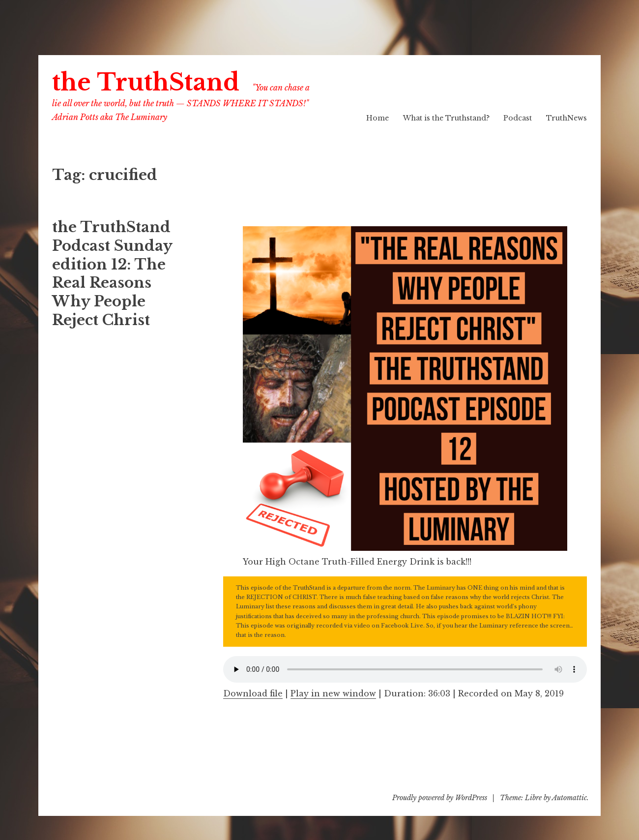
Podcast (518, 118)
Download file (253, 693)
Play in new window (333, 693)
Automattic (569, 798)
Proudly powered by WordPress (440, 798)
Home (378, 118)
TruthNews (566, 118)
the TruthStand (146, 82)
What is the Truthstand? (446, 118)
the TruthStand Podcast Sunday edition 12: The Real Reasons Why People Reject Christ (112, 273)
